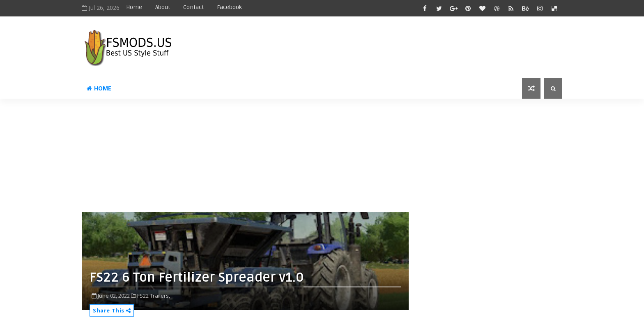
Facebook (229, 7)
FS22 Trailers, (154, 296)
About (163, 7)
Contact (193, 7)
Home (134, 7)
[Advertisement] (281, 158)
